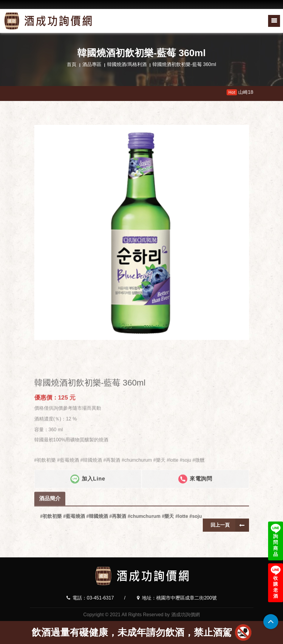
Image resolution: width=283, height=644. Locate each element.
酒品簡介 (50, 512)
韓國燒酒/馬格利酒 (127, 64)
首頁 (72, 64)
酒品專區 (92, 64)
